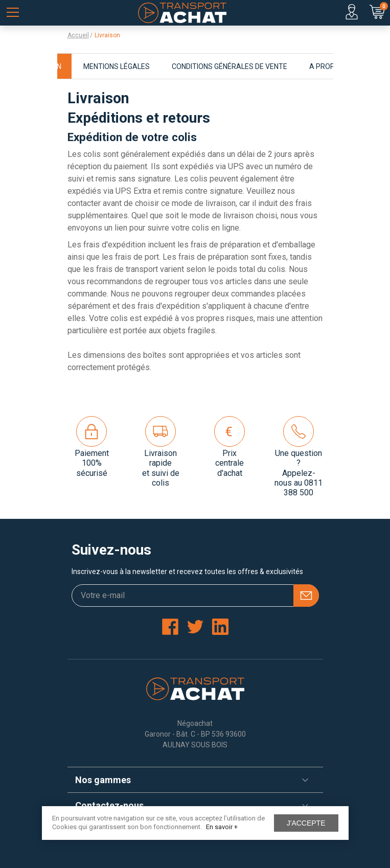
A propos (327, 66)
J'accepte (306, 823)
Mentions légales (117, 66)
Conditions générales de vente (230, 66)
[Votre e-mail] (195, 596)
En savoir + (222, 827)
